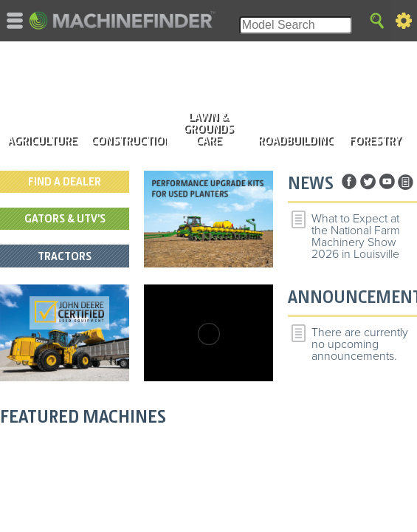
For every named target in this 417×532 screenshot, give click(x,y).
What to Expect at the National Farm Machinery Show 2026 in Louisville (356, 236)
